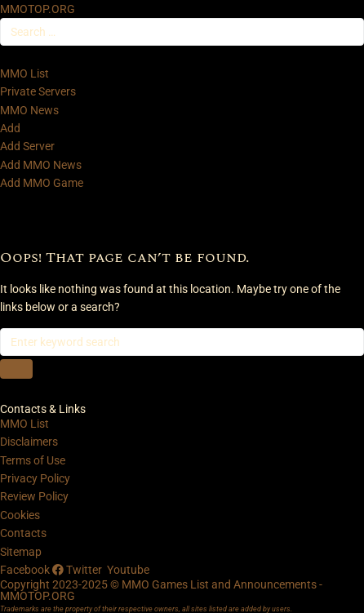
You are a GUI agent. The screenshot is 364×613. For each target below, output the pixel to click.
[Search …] (182, 32)
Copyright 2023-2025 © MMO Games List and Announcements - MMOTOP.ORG (161, 590)
